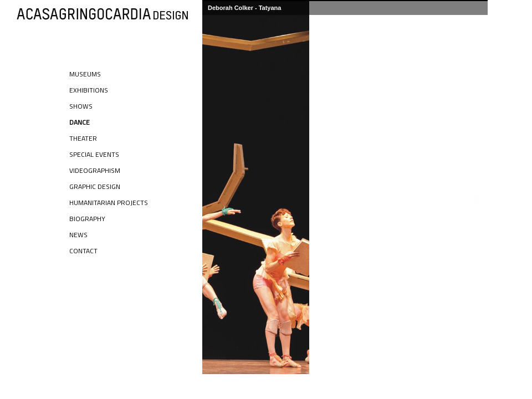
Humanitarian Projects (109, 203)
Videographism (95, 170)
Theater (83, 138)
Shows (81, 106)
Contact (83, 251)
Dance (80, 122)
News (78, 235)
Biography (87, 219)
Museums (85, 74)
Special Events (94, 154)
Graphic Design (95, 186)
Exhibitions (89, 90)
